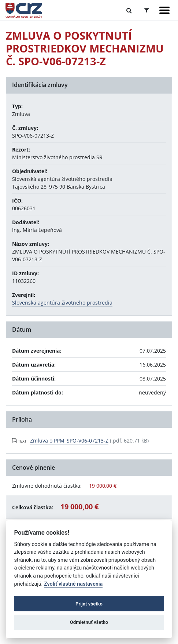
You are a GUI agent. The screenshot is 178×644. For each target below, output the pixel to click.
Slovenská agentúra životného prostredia (62, 303)
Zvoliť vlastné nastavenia (73, 584)
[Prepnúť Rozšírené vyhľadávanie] (147, 10)
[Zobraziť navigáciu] (164, 10)
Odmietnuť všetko (89, 622)
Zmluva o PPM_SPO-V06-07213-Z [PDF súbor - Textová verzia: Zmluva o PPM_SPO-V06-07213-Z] (69, 441)
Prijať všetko (89, 604)
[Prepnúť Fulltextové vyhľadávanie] (129, 10)
